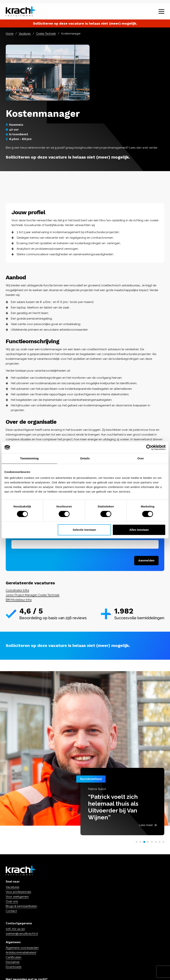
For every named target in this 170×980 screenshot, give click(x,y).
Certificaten (14, 957)
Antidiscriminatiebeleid (21, 953)
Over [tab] (141, 458)
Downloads (14, 967)
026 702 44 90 (15, 929)
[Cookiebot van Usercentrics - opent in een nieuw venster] (149, 447)
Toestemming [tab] (29, 458)
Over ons (12, 901)
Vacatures (25, 34)
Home (10, 34)
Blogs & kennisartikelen (21, 906)
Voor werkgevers (17, 897)
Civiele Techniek (46, 34)
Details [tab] (85, 458)
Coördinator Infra (17, 590)
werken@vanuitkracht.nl (22, 934)
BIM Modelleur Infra (19, 600)
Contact (11, 911)
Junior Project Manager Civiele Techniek (33, 595)
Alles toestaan (139, 530)
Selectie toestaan (84, 530)
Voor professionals (18, 892)
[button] (137, 842)
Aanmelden (146, 560)
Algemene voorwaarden (22, 948)
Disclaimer (13, 962)
